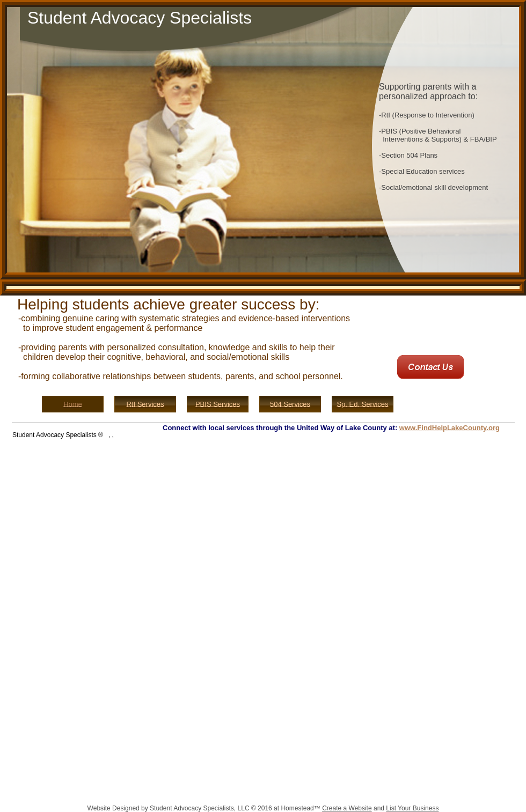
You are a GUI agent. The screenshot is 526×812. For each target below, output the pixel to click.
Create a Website (347, 808)
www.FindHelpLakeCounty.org (450, 428)
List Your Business (412, 808)
